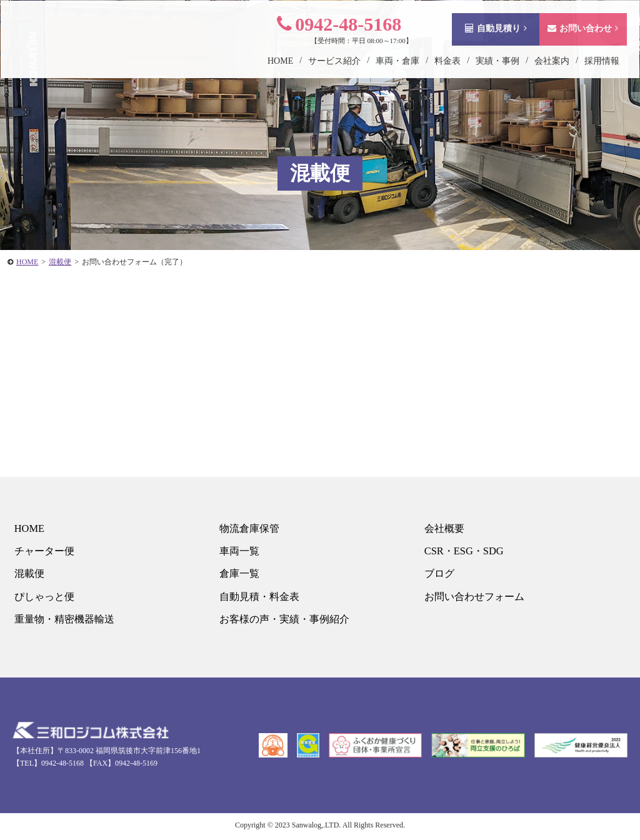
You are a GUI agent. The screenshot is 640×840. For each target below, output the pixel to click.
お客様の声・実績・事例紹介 (287, 622)
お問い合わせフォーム (476, 598)
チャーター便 (44, 552)
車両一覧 (239, 552)
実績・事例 (486, 73)
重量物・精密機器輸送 (66, 622)
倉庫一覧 (239, 575)
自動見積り (484, 40)
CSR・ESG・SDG (464, 552)
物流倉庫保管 (249, 529)
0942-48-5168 (327, 36)
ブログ (438, 575)
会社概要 (444, 529)
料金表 (436, 73)
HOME (28, 529)
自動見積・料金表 (260, 598)
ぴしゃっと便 (44, 598)
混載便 (28, 575)
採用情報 (590, 73)
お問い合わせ (571, 40)
